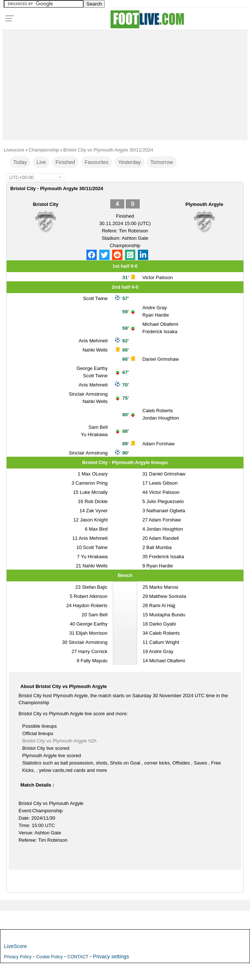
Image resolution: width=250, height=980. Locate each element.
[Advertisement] (125, 83)
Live (41, 162)
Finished (65, 162)
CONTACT (78, 957)
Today (20, 162)
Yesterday (129, 162)
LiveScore (15, 946)
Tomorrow (162, 162)
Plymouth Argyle (204, 204)
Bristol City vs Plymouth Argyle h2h (60, 741)
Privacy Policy (18, 957)
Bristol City (46, 204)
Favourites (97, 162)
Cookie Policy (49, 957)
